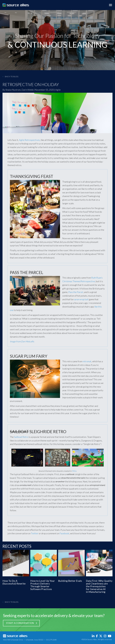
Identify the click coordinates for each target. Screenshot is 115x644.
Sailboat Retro (21, 437)
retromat (87, 361)
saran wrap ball (81, 299)
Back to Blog (11, 76)
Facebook (64, 533)
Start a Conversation (20, 623)
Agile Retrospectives (29, 140)
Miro (74, 471)
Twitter (35, 533)
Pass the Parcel (76, 292)
